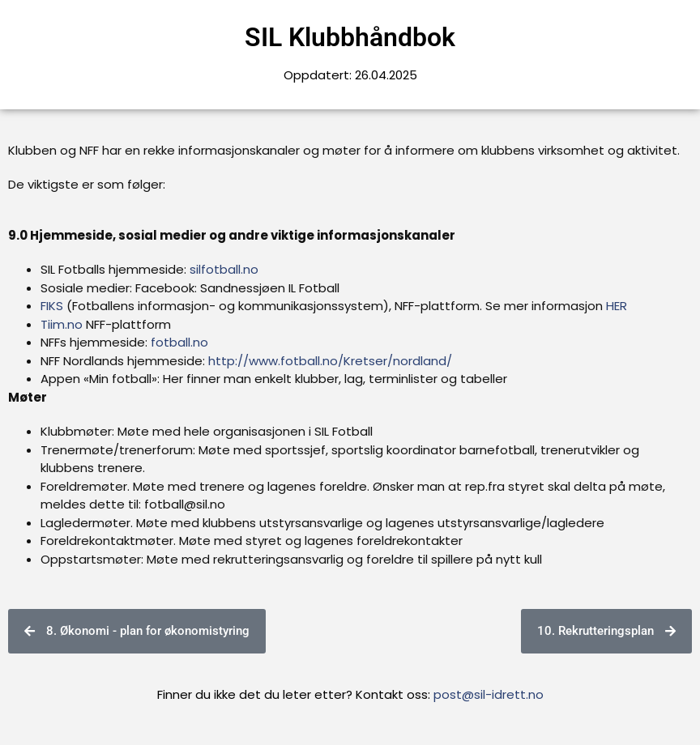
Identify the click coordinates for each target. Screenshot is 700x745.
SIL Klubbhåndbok (350, 37)
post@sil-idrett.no (489, 694)
